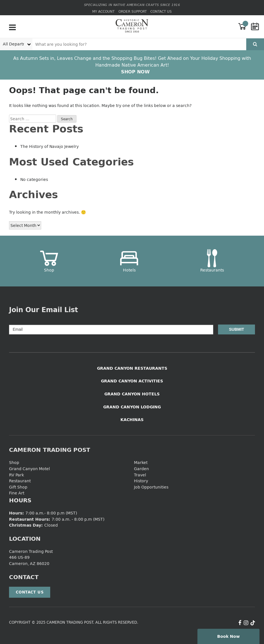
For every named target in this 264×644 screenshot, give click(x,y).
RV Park (16, 475)
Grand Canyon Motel (29, 469)
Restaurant (20, 481)
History (141, 481)
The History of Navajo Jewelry (49, 146)
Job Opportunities (151, 487)
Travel (140, 475)
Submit (237, 329)
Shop (14, 462)
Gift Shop (18, 487)
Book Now (228, 636)
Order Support (133, 11)
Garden (141, 469)
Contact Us (161, 11)
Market (141, 462)
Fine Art (17, 493)
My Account (103, 11)
